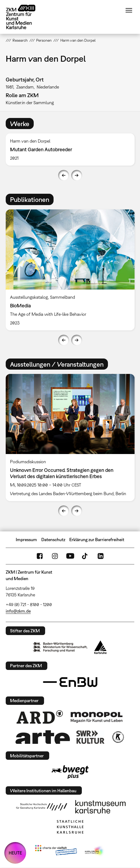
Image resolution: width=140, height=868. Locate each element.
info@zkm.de (18, 611)
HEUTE (15, 853)
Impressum (26, 540)
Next (77, 175)
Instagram (55, 556)
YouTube (70, 556)
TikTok (85, 556)
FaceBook (40, 556)
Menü (129, 10)
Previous (64, 175)
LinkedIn (101, 556)
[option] (70, 149)
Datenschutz (53, 540)
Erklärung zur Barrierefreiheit (97, 540)
